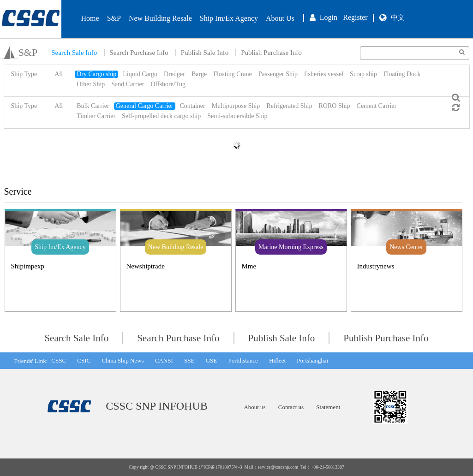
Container (193, 106)
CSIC (84, 360)
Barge (199, 74)
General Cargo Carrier (145, 106)
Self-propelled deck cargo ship (161, 116)
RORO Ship (334, 106)
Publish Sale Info (205, 53)
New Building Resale (160, 18)
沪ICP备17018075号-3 (221, 467)
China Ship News (123, 360)
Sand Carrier (128, 84)
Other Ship (91, 84)
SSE (189, 360)
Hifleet (277, 360)
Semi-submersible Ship (237, 116)
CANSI (164, 360)
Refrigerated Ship (289, 106)
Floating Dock (402, 74)
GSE (212, 360)
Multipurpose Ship (236, 106)
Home (90, 18)
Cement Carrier (377, 106)
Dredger (174, 74)
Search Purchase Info (139, 53)
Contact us (291, 407)
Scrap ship (363, 74)
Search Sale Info (74, 53)
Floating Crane (233, 74)
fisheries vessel (324, 74)
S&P (114, 18)
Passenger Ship (278, 74)
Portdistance (243, 360)
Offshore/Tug (168, 84)
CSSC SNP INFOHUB (157, 406)
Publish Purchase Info (271, 53)
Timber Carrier (96, 116)
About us (254, 407)
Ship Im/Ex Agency (229, 18)
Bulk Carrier (93, 106)
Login (329, 17)
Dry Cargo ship (96, 74)
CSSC (59, 360)
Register (355, 17)
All (59, 74)
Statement (328, 407)
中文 (398, 18)
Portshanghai (312, 360)
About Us (280, 18)
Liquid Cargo (140, 74)
